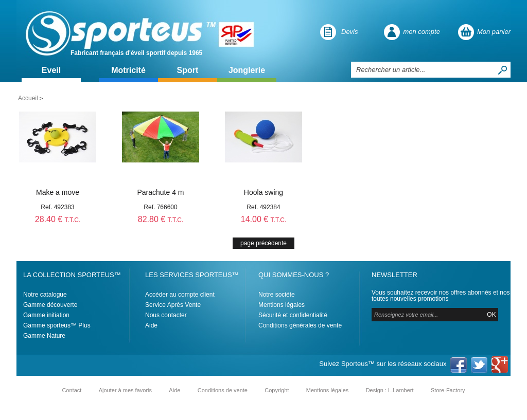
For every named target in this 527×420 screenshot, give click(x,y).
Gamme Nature (44, 336)
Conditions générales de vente (300, 325)
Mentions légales (282, 305)
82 (161, 219)
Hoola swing (263, 192)
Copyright (277, 390)
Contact (72, 390)
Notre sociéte (277, 295)
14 (264, 219)
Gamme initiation (46, 315)
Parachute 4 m (160, 192)
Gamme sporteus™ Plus (57, 325)
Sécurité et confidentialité (293, 315)
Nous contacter (166, 315)
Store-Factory (448, 390)
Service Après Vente (173, 305)
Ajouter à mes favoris (125, 390)
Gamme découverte (50, 305)
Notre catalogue (45, 295)
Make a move (58, 192)
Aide (151, 325)
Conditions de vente (223, 390)
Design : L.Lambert (390, 390)
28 (58, 219)
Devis (350, 32)
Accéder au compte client (180, 295)
